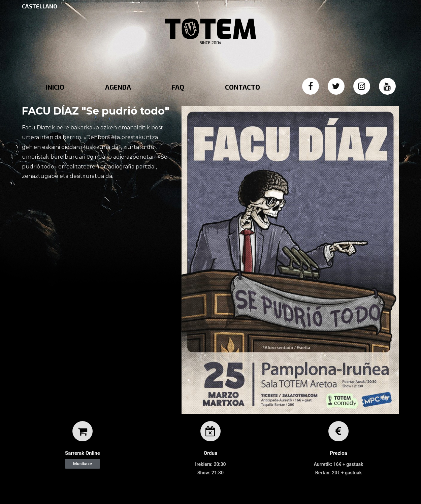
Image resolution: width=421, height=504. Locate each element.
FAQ (178, 87)
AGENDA (118, 87)
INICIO (55, 87)
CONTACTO (242, 87)
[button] (83, 464)
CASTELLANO (40, 6)
